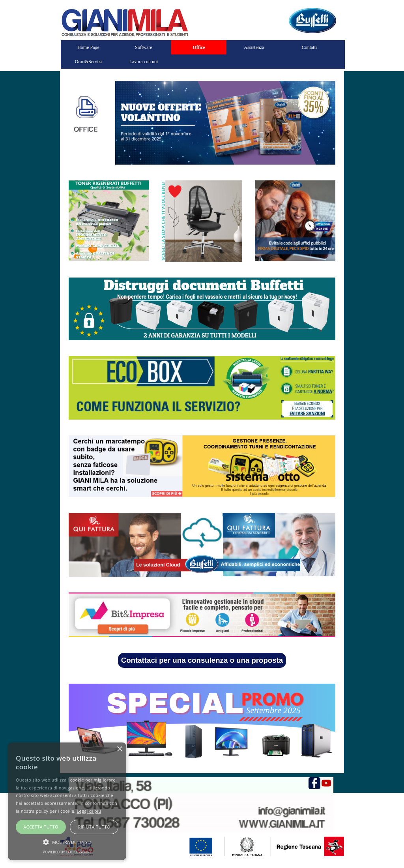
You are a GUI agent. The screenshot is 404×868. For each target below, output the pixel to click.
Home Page (88, 47)
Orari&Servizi (89, 62)
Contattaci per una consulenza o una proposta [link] (202, 660)
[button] (67, 841)
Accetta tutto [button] (41, 827)
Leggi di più (89, 811)
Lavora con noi (144, 62)
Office (199, 47)
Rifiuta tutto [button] (94, 827)
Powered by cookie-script (67, 852)
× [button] (119, 749)
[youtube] (326, 783)
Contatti (310, 47)
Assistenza (254, 47)
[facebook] (314, 783)
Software (143, 47)
